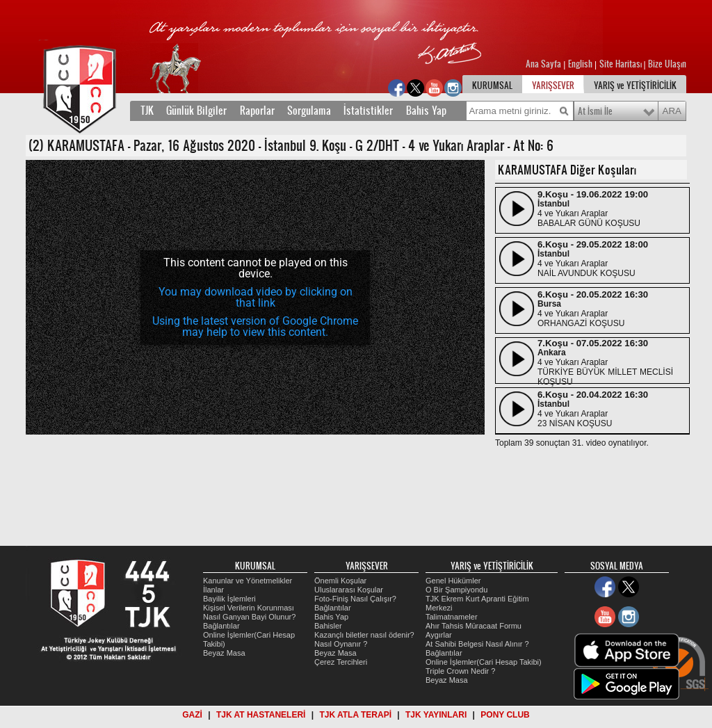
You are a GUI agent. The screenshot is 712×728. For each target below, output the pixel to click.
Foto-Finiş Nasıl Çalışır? (355, 599)
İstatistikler (368, 111)
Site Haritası (622, 64)
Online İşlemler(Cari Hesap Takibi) (484, 662)
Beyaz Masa (224, 653)
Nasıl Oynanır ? (341, 644)
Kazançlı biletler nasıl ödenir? (364, 635)
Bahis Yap (426, 111)
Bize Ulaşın (667, 64)
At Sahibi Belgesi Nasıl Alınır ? (477, 644)
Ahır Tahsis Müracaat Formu (474, 626)
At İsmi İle (595, 111)
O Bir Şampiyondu (456, 590)
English (580, 64)
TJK (147, 111)
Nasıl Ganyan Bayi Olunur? (249, 617)
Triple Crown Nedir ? (460, 671)
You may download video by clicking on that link (256, 297)
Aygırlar (439, 635)
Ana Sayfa (544, 64)
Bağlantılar (221, 626)
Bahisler (328, 626)
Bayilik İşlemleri (229, 599)
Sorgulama (309, 111)
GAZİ (192, 715)
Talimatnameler (452, 617)
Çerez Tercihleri (341, 662)
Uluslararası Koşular (349, 590)
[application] (255, 297)
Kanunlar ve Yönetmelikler (248, 581)
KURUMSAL (492, 86)
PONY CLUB (505, 715)
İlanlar (213, 590)
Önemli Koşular (340, 581)
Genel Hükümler (453, 581)
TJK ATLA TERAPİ (355, 715)
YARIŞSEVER (553, 86)
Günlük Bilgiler (196, 111)
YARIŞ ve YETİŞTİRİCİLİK (635, 86)
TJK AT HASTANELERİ (261, 715)
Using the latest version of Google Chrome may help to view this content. (255, 326)
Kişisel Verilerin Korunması (249, 608)
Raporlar (257, 111)
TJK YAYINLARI (436, 715)
